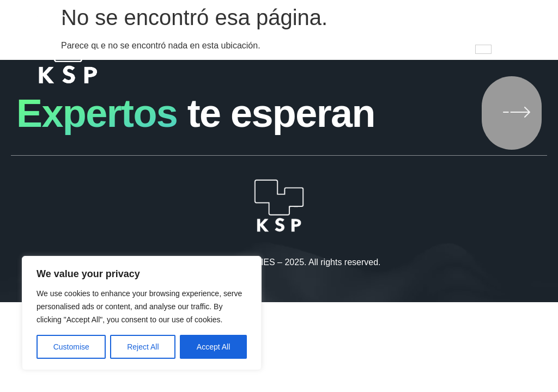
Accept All (213, 347)
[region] (142, 313)
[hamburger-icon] (483, 49)
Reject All (143, 347)
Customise (71, 347)
